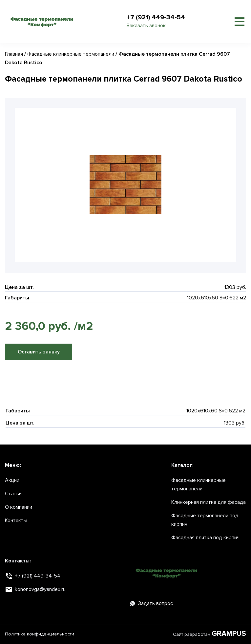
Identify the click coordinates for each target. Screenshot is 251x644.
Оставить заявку (39, 352)
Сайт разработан (209, 634)
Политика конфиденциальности (40, 634)
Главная (14, 54)
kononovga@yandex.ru (40, 589)
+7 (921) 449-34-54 (156, 17)
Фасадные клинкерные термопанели (71, 54)
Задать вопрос (152, 603)
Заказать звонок (146, 26)
